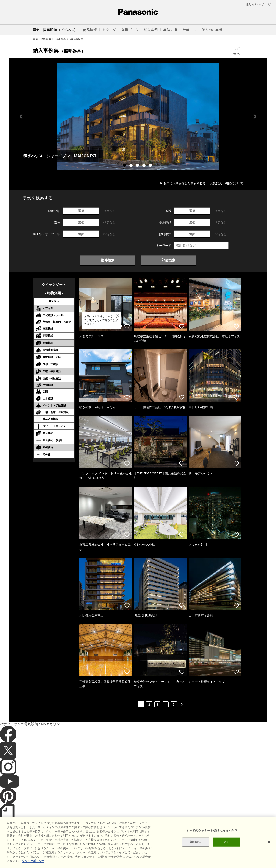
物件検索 (108, 260)
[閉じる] (269, 848)
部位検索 (168, 260)
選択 (81, 211)
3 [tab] (138, 166)
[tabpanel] (138, 116)
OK (226, 848)
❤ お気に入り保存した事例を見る (183, 183)
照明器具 (61, 39)
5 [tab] (151, 166)
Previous (21, 117)
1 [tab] (125, 166)
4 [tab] (144, 166)
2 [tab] (132, 166)
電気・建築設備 (42, 39)
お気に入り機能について (227, 183)
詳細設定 (196, 848)
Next (255, 117)
